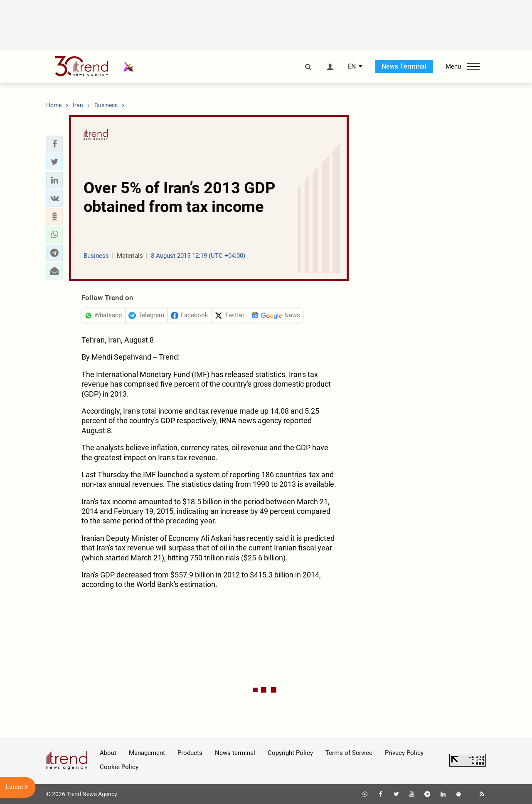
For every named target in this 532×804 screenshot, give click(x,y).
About (108, 753)
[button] (54, 144)
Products (190, 753)
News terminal (235, 753)
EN (352, 67)
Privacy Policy (404, 753)
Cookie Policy (119, 767)
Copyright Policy (290, 753)
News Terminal (404, 66)
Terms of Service (349, 753)
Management (147, 753)
